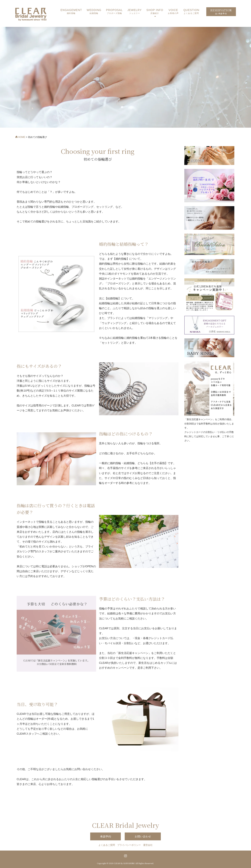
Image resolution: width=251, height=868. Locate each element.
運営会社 (148, 845)
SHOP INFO (155, 12)
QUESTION (191, 12)
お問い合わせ (143, 836)
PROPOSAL (114, 12)
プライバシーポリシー (129, 845)
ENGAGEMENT (71, 12)
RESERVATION (221, 12)
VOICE (173, 12)
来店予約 (105, 836)
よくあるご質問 (107, 845)
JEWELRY (135, 12)
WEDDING (94, 12)
